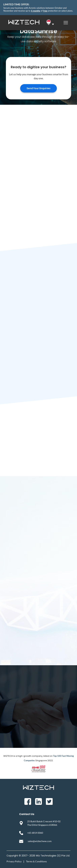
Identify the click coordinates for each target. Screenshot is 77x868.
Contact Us (27, 814)
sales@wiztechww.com (40, 841)
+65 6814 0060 (35, 833)
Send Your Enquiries (38, 88)
